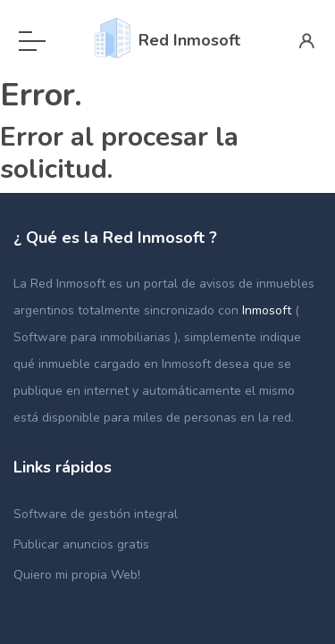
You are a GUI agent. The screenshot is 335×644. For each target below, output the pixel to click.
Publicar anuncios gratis (81, 544)
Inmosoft (268, 310)
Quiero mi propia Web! (77, 575)
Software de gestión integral (96, 514)
